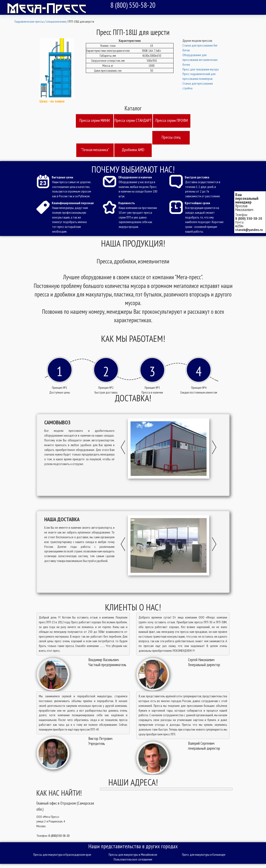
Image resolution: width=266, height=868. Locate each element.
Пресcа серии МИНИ (95, 120)
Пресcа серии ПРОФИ (172, 120)
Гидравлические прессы (29, 21)
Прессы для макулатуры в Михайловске (133, 854)
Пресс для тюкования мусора (201, 69)
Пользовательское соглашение (133, 859)
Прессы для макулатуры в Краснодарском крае (62, 854)
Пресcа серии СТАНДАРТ (133, 120)
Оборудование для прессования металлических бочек (200, 60)
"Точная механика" (95, 150)
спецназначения (56, 21)
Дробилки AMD (133, 150)
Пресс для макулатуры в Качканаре (204, 854)
